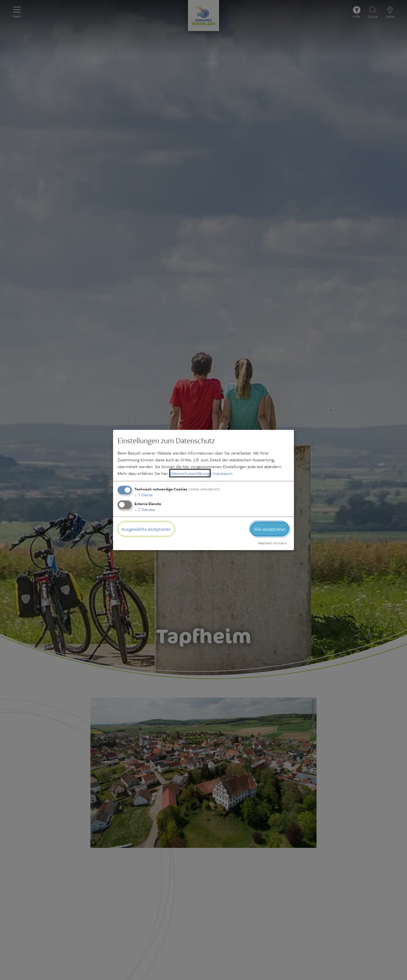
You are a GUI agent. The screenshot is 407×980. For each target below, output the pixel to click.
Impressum (222, 473)
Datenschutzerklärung (190, 473)
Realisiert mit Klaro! (273, 543)
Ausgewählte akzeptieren (146, 529)
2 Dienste (145, 509)
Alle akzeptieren (270, 529)
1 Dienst (144, 494)
